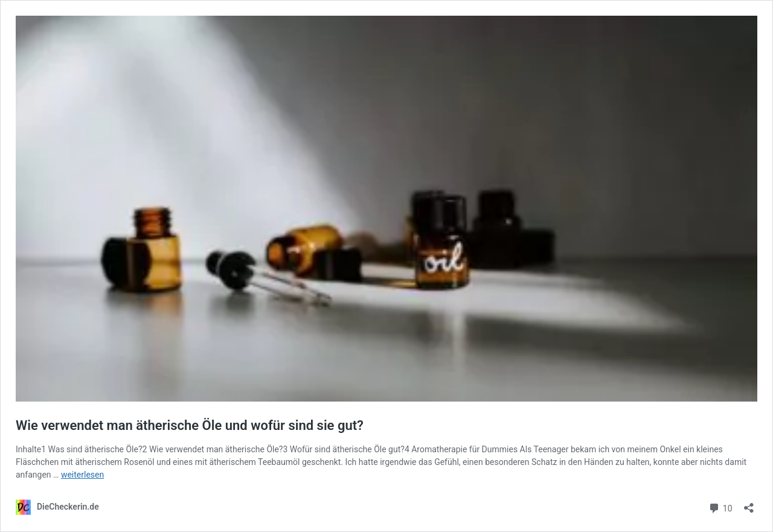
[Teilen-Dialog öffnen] (749, 504)
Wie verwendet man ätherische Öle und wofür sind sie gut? (190, 425)
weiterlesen (82, 475)
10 (720, 507)
